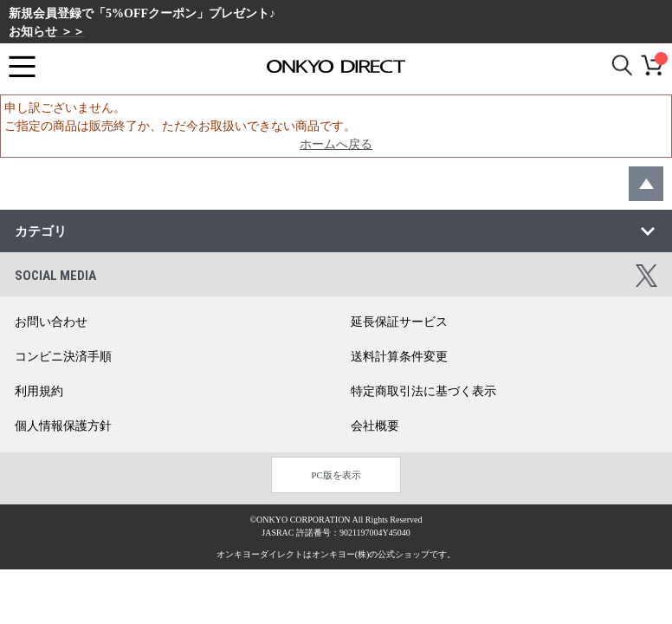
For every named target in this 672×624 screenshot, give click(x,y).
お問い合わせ (51, 322)
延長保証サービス (399, 322)
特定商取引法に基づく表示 (423, 391)
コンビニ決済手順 (63, 357)
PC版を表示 (336, 475)
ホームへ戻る (336, 144)
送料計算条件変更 (399, 357)
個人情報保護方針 (63, 426)
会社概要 (375, 426)
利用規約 (39, 391)
